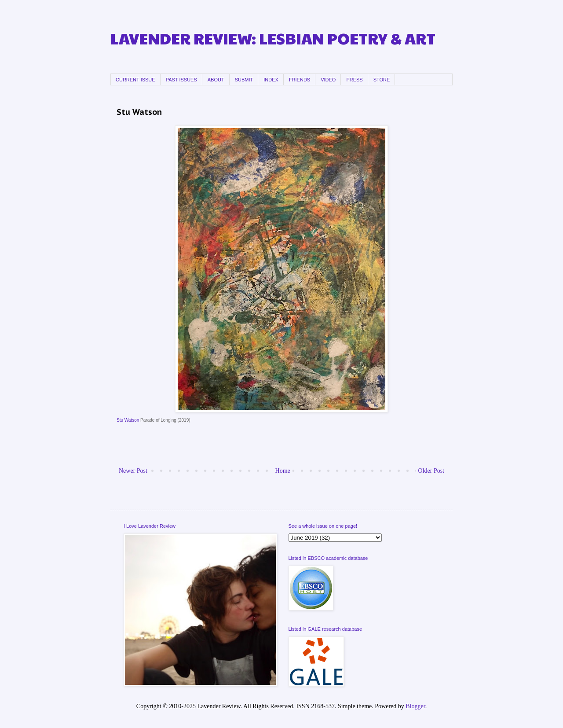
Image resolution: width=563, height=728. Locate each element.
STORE (382, 80)
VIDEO (328, 80)
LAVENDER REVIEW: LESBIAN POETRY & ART (273, 38)
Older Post (431, 471)
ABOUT (216, 80)
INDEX (271, 80)
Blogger (415, 706)
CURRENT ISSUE (135, 80)
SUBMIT (244, 80)
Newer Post (133, 471)
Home (283, 471)
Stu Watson (128, 420)
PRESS (354, 80)
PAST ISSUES (181, 80)
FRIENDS (300, 80)
